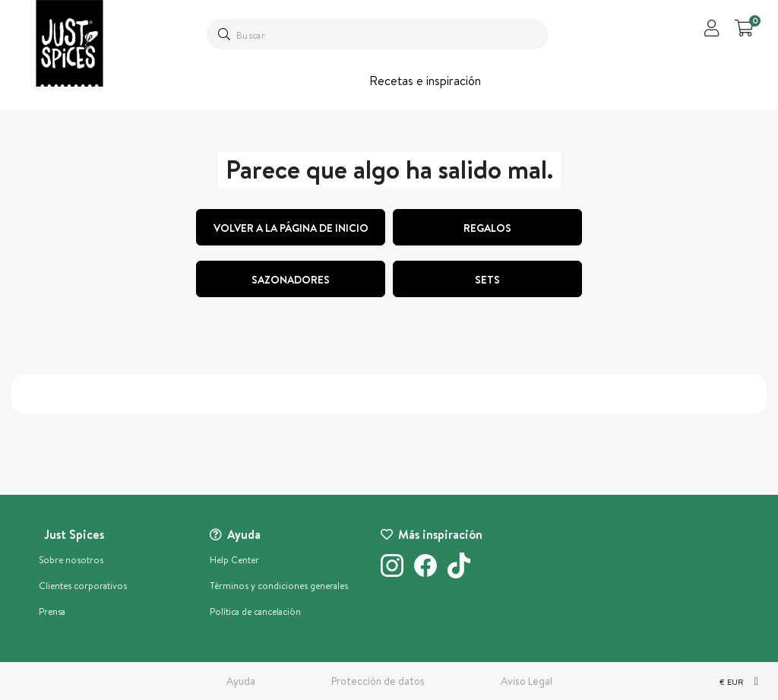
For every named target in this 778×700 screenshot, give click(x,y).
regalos (487, 228)
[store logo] (70, 43)
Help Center (234, 560)
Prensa (52, 611)
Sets (487, 280)
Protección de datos (378, 681)
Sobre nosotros (71, 560)
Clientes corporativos (83, 586)
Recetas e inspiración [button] (425, 81)
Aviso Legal (527, 681)
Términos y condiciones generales (279, 586)
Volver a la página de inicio (291, 228)
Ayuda (241, 681)
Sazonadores (291, 280)
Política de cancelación (255, 611)
